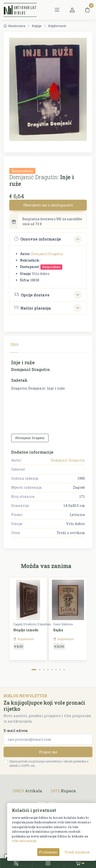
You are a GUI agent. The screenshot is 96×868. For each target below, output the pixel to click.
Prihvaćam (48, 852)
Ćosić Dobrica (63, 624)
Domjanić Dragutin (47, 254)
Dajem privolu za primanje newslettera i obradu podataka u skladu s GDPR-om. (49, 763)
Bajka (58, 630)
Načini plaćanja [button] (33, 308)
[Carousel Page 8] (64, 670)
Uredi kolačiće (77, 852)
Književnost (57, 26)
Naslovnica (14, 26)
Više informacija (24, 841)
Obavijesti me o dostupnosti (48, 205)
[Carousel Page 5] (52, 670)
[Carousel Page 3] (44, 670)
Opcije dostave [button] (32, 295)
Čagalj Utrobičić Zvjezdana (33, 624)
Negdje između (26, 630)
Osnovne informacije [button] (38, 239)
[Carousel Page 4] (48, 670)
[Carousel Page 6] (56, 670)
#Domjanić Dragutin (30, 438)
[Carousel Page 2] (40, 670)
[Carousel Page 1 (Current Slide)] (34, 670)
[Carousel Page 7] (60, 670)
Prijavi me (48, 752)
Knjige (37, 26)
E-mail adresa (16, 731)
